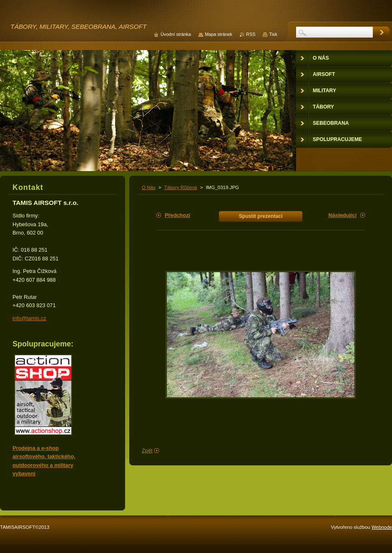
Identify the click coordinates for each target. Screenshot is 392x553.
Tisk (273, 34)
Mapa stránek (219, 34)
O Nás (149, 187)
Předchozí (177, 215)
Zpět (147, 451)
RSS (251, 34)
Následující (342, 215)
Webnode (382, 527)
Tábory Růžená (181, 187)
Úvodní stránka (176, 34)
